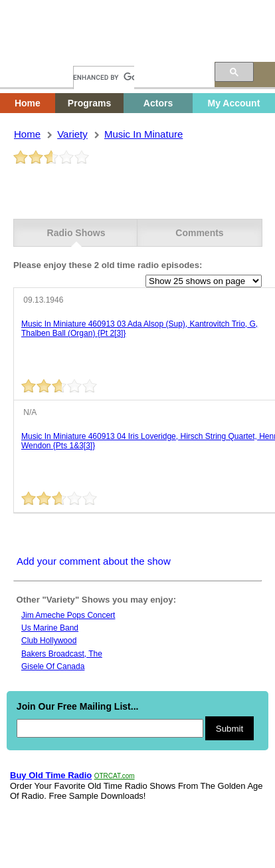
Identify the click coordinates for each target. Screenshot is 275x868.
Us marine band (50, 628)
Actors (158, 103)
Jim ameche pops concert (68, 615)
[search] (104, 77)
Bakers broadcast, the (62, 654)
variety (72, 134)
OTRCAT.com (115, 776)
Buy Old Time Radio (51, 775)
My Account (233, 103)
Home (37, 52)
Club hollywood (49, 641)
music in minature (143, 134)
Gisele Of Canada (53, 666)
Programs (89, 103)
